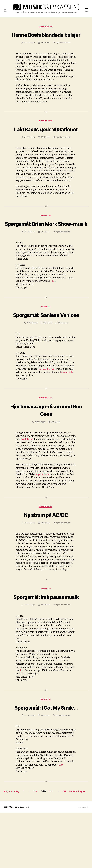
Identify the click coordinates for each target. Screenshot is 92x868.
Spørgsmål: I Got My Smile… (46, 753)
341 (73, 841)
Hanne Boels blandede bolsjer (46, 39)
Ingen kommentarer (63, 51)
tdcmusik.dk (68, 405)
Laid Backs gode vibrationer (46, 142)
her (54, 306)
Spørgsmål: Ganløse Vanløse (46, 344)
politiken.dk (28, 472)
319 (41, 841)
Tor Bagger (30, 51)
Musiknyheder (46, 28)
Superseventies (44, 508)
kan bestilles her (47, 402)
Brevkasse (46, 233)
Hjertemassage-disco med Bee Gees (46, 443)
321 (58, 841)
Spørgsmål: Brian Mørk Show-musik (46, 244)
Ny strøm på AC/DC (46, 548)
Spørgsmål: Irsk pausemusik (46, 634)
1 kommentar (63, 356)
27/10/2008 (45, 51)
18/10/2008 (45, 256)
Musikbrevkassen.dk (21, 862)
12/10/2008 (45, 646)
